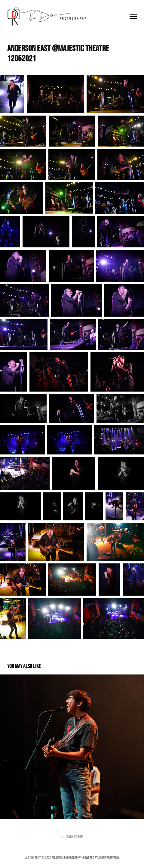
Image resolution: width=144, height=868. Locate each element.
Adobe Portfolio (109, 858)
